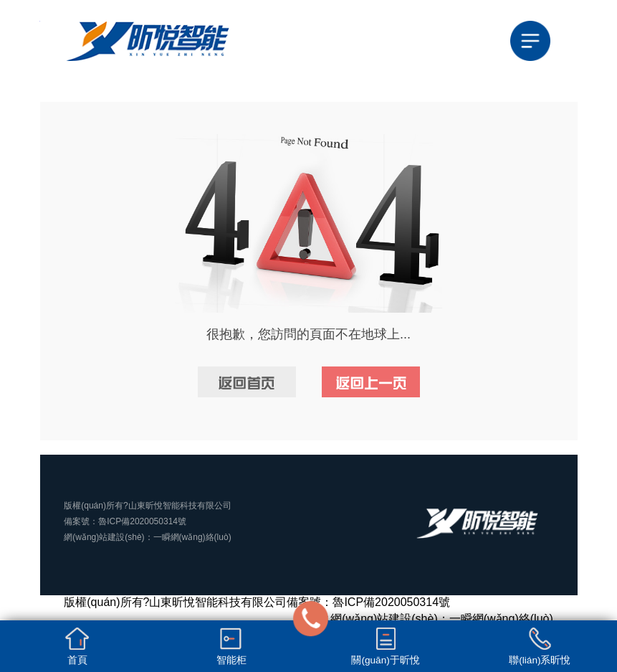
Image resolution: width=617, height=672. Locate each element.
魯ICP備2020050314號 (142, 521)
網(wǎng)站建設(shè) (104, 537)
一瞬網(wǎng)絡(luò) (192, 537)
